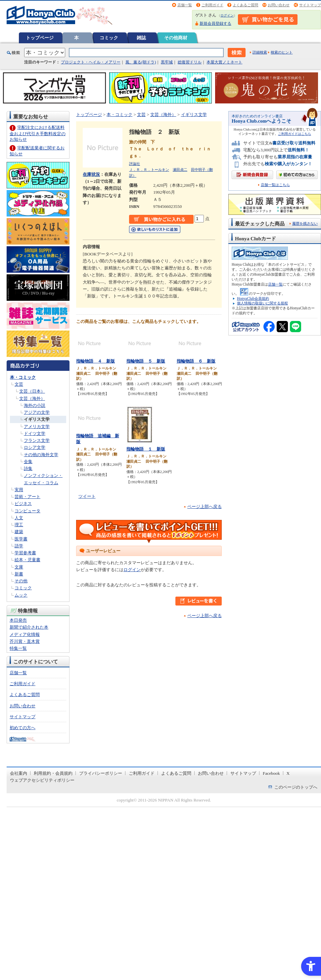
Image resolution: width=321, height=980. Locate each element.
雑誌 (141, 38)
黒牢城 (167, 62)
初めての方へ (23, 728)
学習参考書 (25, 553)
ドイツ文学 (35, 433)
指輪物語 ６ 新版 (196, 361)
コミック (109, 38)
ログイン (227, 15)
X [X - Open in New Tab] (288, 773)
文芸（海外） (32, 398)
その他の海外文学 (41, 455)
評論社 (135, 164)
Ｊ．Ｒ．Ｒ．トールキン (149, 170)
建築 (19, 532)
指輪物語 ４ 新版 (95, 361)
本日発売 (18, 620)
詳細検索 (260, 52)
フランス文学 (37, 440)
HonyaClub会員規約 (253, 298)
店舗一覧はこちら (275, 185)
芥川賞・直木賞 (25, 641)
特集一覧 (18, 648)
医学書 (21, 539)
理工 (19, 525)
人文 (19, 518)
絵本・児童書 (27, 560)
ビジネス (23, 504)
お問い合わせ (279, 5)
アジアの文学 (37, 412)
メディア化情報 (25, 634)
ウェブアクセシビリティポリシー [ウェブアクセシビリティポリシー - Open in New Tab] (42, 780)
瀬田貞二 (180, 170)
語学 (19, 546)
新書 (19, 574)
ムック (21, 595)
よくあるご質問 (245, 5)
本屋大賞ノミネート (224, 62)
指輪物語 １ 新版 (146, 449)
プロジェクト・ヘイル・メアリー (91, 62)
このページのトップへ (296, 787)
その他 (21, 581)
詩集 (28, 469)
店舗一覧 (185, 5)
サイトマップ (310, 5)
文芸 (19, 384)
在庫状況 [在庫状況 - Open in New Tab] (91, 174)
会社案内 (19, 773)
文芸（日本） (32, 391)
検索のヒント (282, 52)
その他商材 (176, 38)
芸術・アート (27, 497)
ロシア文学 (35, 447)
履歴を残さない (305, 223)
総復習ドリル (190, 62)
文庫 (19, 567)
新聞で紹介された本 (29, 627)
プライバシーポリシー (101, 773)
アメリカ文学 (37, 427)
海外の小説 (35, 405)
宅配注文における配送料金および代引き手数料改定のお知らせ (38, 133)
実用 (19, 490)
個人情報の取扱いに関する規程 (262, 303)
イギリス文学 (37, 419)
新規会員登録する (215, 23)
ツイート (87, 496)
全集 (28, 462)
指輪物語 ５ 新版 (146, 361)
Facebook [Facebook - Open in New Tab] (271, 773)
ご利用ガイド (212, 5)
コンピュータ (27, 511)
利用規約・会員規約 (53, 773)
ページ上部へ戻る (205, 507)
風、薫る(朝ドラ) (141, 62)
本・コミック (23, 377)
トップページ (40, 38)
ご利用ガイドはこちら (295, 134)
